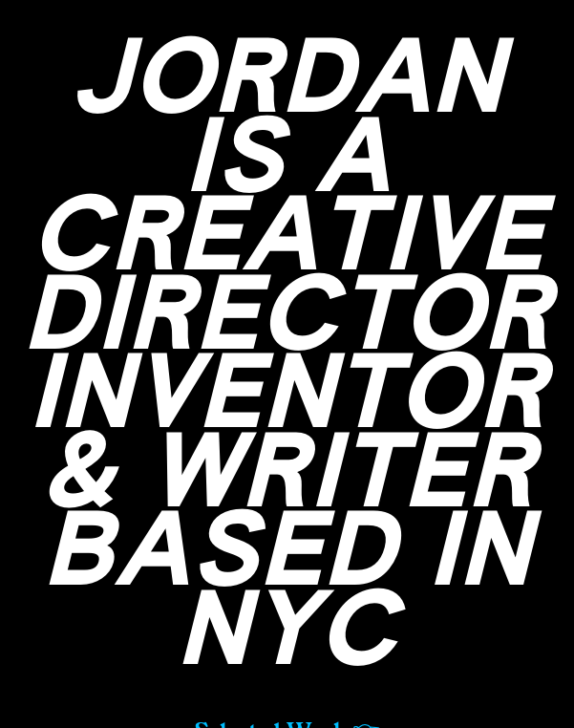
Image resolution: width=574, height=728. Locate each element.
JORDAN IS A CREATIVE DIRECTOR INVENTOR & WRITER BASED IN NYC (287, 360)
